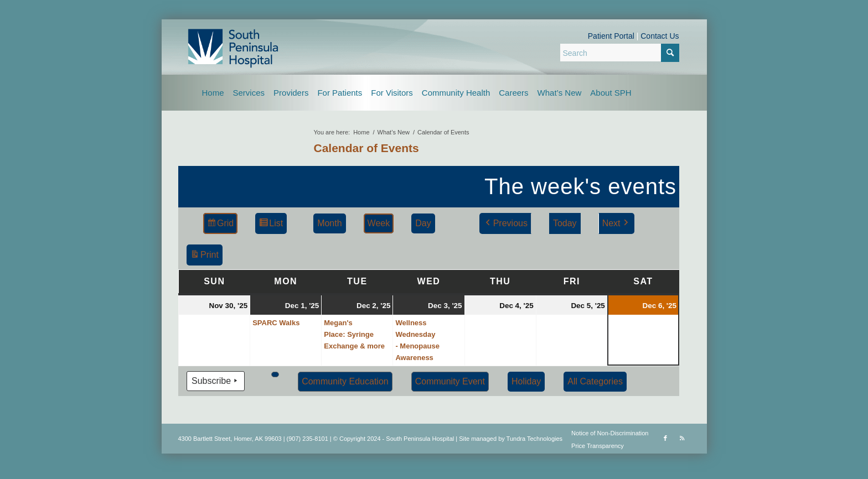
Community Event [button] (449, 381)
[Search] (620, 53)
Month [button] (329, 223)
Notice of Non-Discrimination (610, 433)
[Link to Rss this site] (682, 438)
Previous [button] (505, 223)
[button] (275, 374)
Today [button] (564, 223)
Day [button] (423, 223)
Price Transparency (598, 446)
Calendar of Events (366, 148)
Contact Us (660, 36)
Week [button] (378, 223)
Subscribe (216, 381)
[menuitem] (213, 93)
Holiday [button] (526, 381)
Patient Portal (611, 36)
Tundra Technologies (535, 439)
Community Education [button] (345, 381)
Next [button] (616, 223)
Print (204, 256)
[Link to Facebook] (665, 438)
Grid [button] (220, 225)
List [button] (271, 225)
